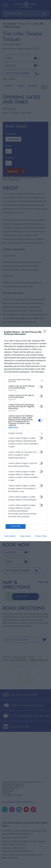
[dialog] (26, 434)
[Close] (46, 332)
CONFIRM (16, 526)
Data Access (25, 536)
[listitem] (26, 380)
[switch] (41, 387)
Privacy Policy (41, 536)
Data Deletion (10, 536)
